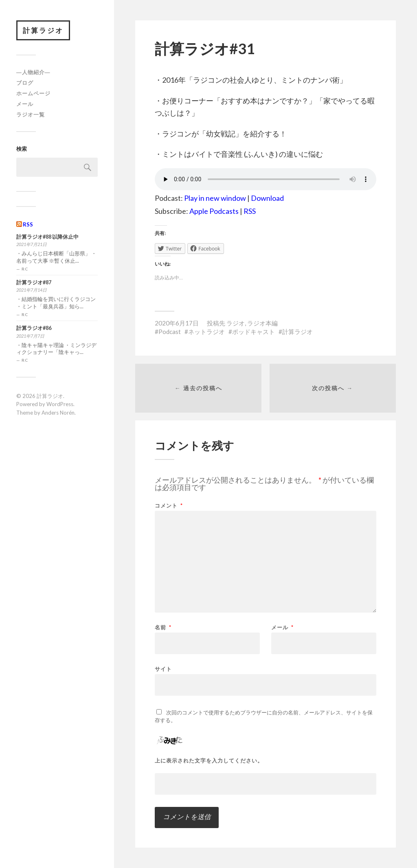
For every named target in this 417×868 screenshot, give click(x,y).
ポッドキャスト (253, 332)
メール (25, 104)
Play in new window (215, 198)
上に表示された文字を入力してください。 (209, 761)
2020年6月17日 (177, 323)
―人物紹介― (33, 73)
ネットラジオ (206, 332)
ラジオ (236, 323)
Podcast (170, 332)
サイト (163, 669)
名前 (163, 627)
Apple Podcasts (214, 211)
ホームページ (33, 93)
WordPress (60, 404)
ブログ (25, 83)
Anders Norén (58, 413)
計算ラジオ (43, 30)
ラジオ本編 (262, 323)
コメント (169, 506)
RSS (28, 224)
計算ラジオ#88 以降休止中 (47, 237)
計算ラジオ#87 (34, 282)
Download (267, 198)
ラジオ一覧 (31, 114)
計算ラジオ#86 (34, 328)
